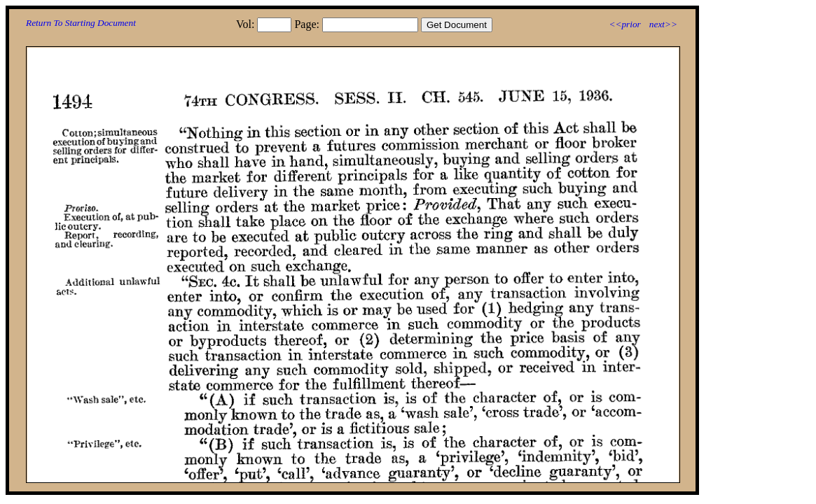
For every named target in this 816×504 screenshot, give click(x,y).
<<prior (624, 24)
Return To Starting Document (81, 23)
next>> (663, 24)
